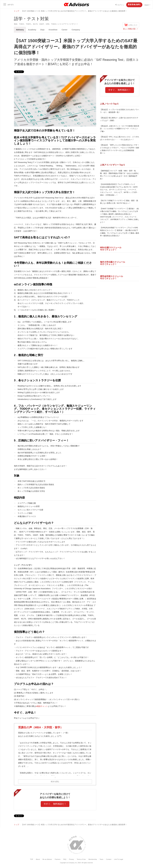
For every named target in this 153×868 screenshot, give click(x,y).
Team (102, 859)
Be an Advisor (47, 859)
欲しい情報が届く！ (131, 29)
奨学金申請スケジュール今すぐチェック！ (112, 277)
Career (66, 30)
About (38, 859)
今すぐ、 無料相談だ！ (55, 804)
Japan (147, 5)
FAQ (65, 859)
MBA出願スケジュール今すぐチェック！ (111, 249)
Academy (33, 30)
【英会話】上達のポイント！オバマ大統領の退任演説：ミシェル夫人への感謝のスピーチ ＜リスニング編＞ (120, 129)
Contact (109, 859)
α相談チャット (42, 706)
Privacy (71, 859)
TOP (32, 859)
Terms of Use (81, 859)
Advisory (20, 30)
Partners (58, 859)
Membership (93, 859)
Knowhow (54, 30)
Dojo (43, 30)
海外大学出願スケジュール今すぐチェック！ (113, 263)
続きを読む (55, 781)
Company (78, 30)
